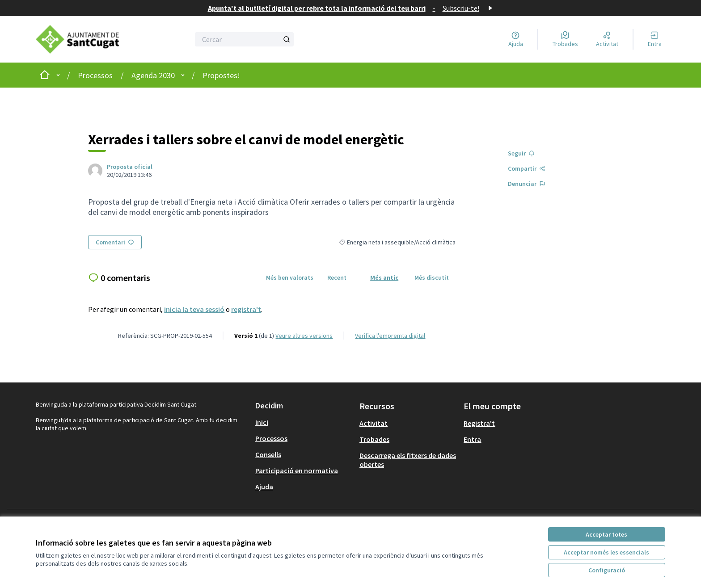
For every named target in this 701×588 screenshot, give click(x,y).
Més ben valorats (290, 277)
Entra (472, 439)
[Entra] (655, 39)
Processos (95, 75)
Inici (262, 422)
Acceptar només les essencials (606, 552)
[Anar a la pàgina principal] (85, 39)
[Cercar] (244, 39)
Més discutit (432, 277)
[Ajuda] (516, 39)
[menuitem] (304, 422)
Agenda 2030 (153, 75)
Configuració (607, 570)
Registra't (479, 423)
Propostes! (221, 75)
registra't (246, 309)
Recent (337, 277)
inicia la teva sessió (194, 309)
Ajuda (264, 487)
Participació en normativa (297, 470)
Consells (268, 454)
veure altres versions (304, 336)
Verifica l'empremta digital (390, 336)
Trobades (374, 439)
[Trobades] (565, 39)
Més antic (384, 277)
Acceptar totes (606, 534)
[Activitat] (607, 39)
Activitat (374, 423)
